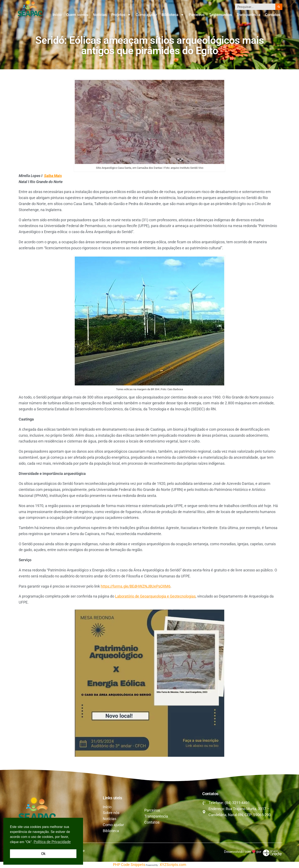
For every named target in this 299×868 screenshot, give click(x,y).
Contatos (273, 15)
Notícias (100, 15)
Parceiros (197, 15)
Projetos (121, 15)
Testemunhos (221, 15)
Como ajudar (146, 15)
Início (57, 15)
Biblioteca (173, 15)
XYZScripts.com (173, 865)
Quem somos (77, 15)
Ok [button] (43, 854)
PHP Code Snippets (129, 865)
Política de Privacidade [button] (52, 842)
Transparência (248, 15)
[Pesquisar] (279, 7)
